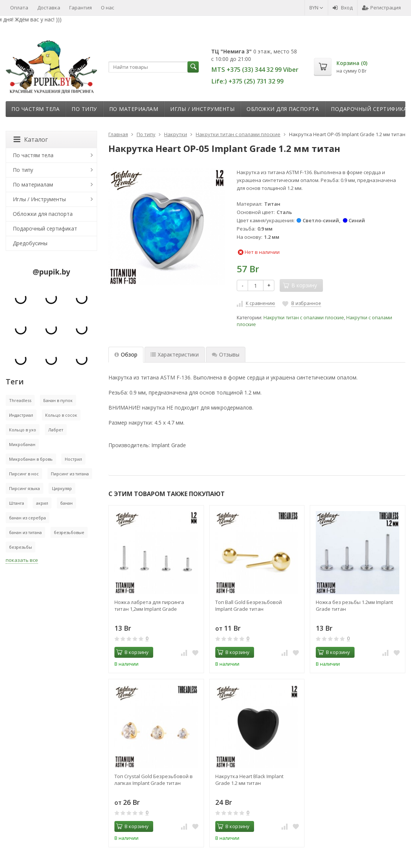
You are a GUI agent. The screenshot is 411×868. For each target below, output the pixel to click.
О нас (107, 8)
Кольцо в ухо (23, 430)
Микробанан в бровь (31, 459)
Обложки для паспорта (283, 109)
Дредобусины (30, 243)
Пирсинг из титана (70, 474)
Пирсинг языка (24, 488)
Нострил (73, 459)
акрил (42, 503)
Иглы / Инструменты (202, 109)
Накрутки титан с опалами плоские (304, 318)
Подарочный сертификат (45, 228)
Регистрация (381, 8)
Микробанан (22, 444)
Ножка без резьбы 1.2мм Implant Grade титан (354, 605)
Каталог (31, 140)
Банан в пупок (58, 400)
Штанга (17, 503)
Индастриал (21, 415)
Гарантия (81, 8)
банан (66, 503)
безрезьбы (21, 547)
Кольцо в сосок (61, 415)
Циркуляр (62, 488)
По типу (84, 109)
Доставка (49, 8)
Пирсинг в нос (24, 474)
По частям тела (35, 109)
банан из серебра (27, 518)
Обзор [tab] (126, 354)
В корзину (132, 652)
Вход (343, 8)
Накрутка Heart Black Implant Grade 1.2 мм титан (249, 780)
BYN (316, 8)
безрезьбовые (69, 532)
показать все (22, 560)
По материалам (134, 109)
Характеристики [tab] (175, 354)
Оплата (19, 8)
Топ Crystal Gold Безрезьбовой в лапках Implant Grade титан (154, 780)
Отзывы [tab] (226, 354)
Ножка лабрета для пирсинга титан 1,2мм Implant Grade (149, 605)
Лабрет (56, 430)
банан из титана (25, 532)
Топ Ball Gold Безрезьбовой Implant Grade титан (249, 605)
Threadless (20, 400)
